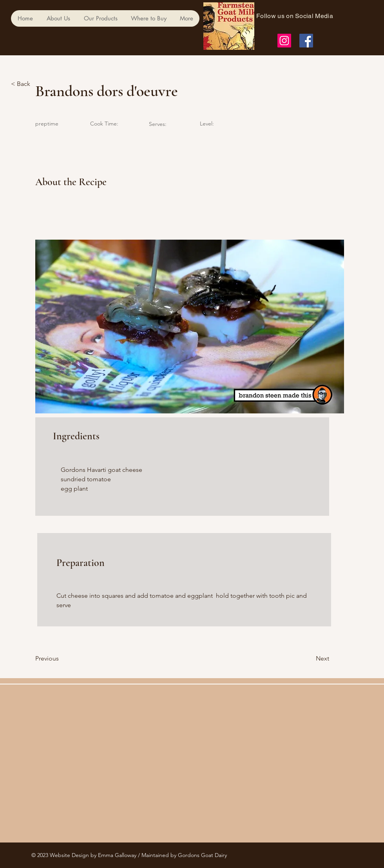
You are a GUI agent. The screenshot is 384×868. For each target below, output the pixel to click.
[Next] (310, 659)
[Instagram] (284, 41)
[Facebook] (306, 41)
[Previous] (61, 659)
